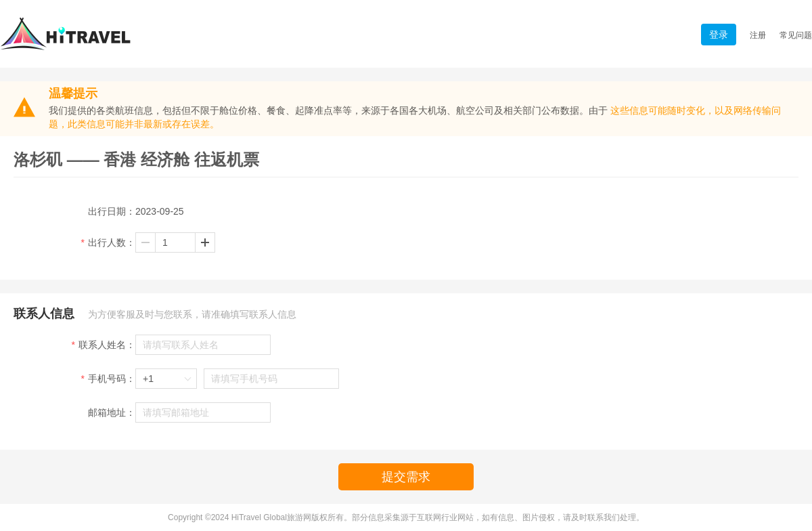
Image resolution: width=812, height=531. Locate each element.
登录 (719, 35)
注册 (758, 35)
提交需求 (406, 477)
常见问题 (796, 35)
